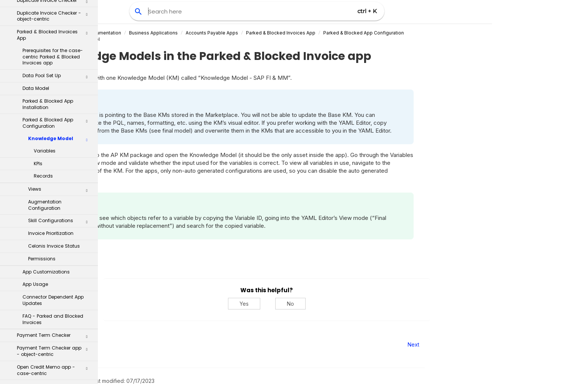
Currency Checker (55, 331)
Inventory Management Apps (52, 357)
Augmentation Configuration (45, 73)
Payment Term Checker (55, 205)
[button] (87, 9)
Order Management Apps (52, 369)
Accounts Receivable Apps (52, 344)
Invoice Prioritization (51, 101)
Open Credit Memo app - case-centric (55, 238)
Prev (118, 344)
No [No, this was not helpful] (367, 304)
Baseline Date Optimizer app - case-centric (55, 276)
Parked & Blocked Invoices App (357, 33)
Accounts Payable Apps (288, 33)
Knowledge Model (60, 8)
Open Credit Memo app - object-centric (55, 257)
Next (490, 344)
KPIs (38, 31)
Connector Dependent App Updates (53, 168)
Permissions (42, 126)
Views (60, 58)
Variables (45, 19)
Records (43, 44)
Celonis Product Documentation (163, 33)
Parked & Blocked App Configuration (440, 33)
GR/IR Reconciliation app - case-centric (55, 295)
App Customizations (46, 140)
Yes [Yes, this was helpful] (320, 304)
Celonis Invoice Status (54, 114)
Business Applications (230, 33)
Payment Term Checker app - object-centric (55, 219)
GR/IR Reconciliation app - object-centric (55, 314)
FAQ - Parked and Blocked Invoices (53, 187)
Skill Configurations (60, 90)
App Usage (35, 152)
